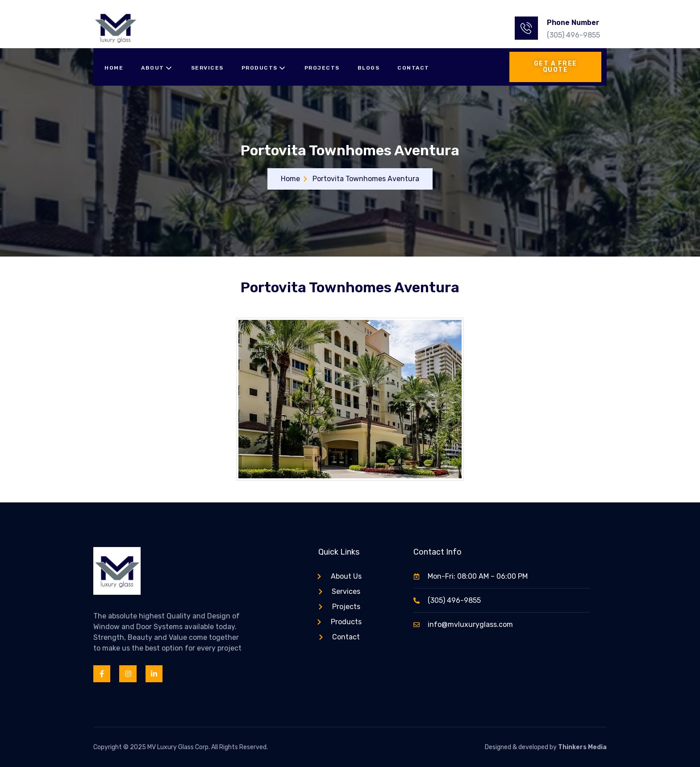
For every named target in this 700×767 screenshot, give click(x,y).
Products (264, 68)
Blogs (369, 68)
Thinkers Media (582, 747)
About (157, 68)
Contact (413, 68)
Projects (322, 68)
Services (207, 68)
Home (114, 68)
